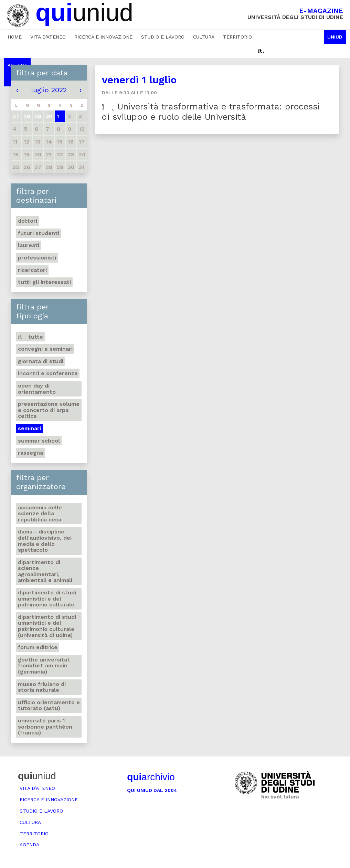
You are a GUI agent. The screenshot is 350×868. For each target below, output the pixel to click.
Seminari (29, 428)
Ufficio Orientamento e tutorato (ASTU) (49, 705)
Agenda (29, 845)
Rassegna (30, 453)
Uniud (335, 37)
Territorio (237, 37)
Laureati (29, 245)
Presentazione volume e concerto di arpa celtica (49, 410)
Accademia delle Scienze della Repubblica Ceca (40, 514)
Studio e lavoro (163, 37)
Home (15, 37)
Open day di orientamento (37, 389)
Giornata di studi (41, 361)
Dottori (28, 221)
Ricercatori (32, 270)
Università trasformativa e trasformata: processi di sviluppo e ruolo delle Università (211, 112)
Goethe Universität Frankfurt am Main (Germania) (44, 666)
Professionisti (37, 258)
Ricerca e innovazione (103, 37)
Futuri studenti (39, 233)
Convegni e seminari (45, 349)
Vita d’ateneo (48, 37)
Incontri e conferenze (48, 373)
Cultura (204, 37)
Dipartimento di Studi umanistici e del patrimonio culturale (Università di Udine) (47, 626)
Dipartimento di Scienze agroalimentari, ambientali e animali (45, 571)
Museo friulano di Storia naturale (42, 687)
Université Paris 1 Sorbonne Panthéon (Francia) (45, 727)
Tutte (30, 337)
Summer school (39, 441)
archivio (151, 777)
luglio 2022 (49, 90)
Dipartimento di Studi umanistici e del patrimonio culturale (47, 599)
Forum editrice (38, 647)
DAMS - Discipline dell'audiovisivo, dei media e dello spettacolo (45, 541)
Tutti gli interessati (44, 282)
